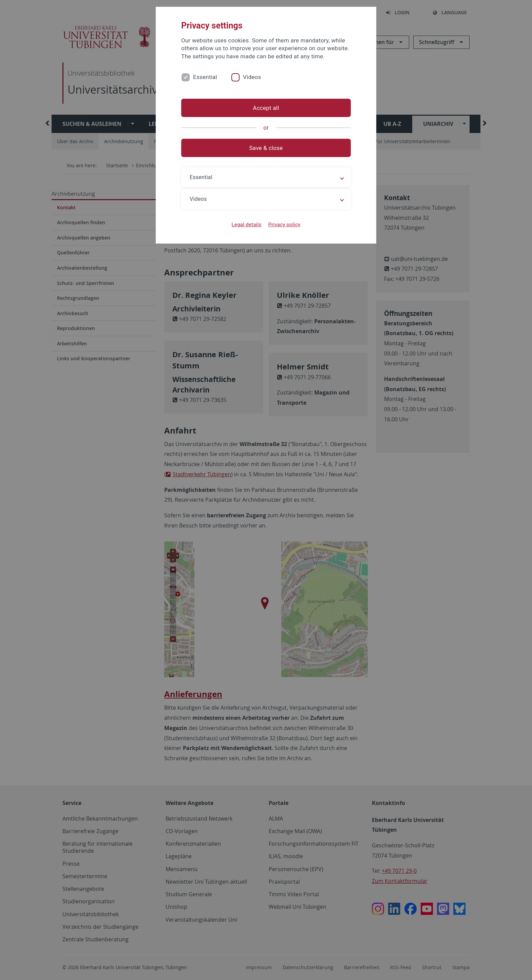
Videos (252, 77)
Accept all (266, 108)
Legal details (247, 225)
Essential (205, 77)
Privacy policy (284, 225)
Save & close (266, 148)
